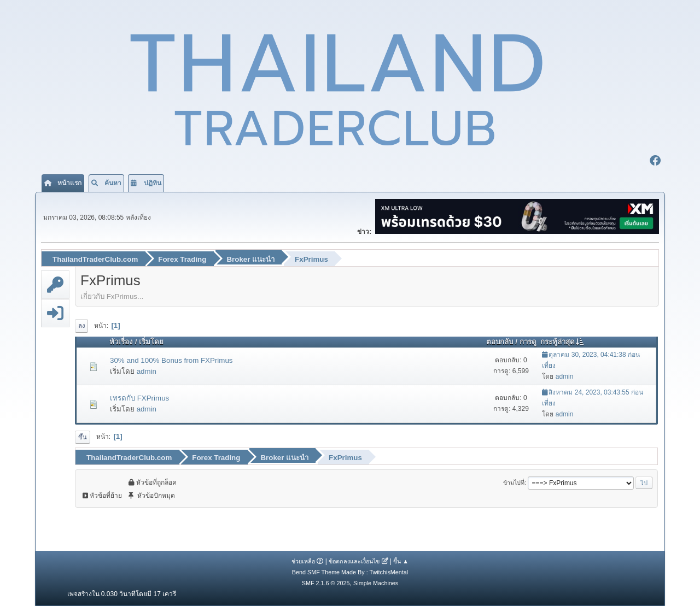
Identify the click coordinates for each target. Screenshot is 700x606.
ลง (81, 326)
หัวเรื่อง (121, 342)
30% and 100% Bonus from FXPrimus (171, 360)
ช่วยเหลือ (303, 561)
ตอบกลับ (500, 342)
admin (147, 371)
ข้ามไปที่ (514, 483)
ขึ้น (83, 437)
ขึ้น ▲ (401, 561)
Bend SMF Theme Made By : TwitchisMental (350, 572)
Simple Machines (376, 583)
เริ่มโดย (151, 342)
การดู (528, 342)
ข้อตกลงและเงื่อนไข (354, 561)
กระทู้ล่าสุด (562, 342)
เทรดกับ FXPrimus (139, 398)
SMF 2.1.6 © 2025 (326, 583)
